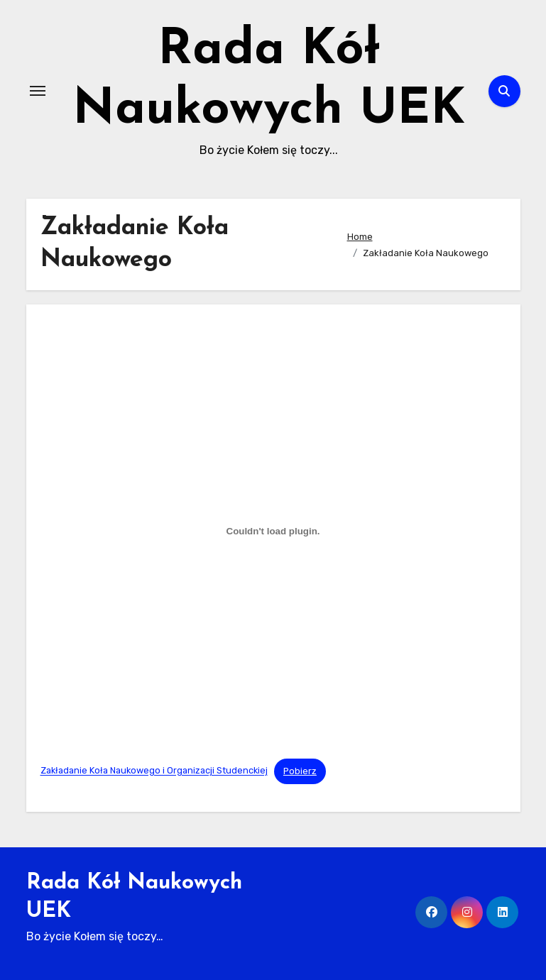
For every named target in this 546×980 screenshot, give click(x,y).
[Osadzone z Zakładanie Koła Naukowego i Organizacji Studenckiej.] (273, 532)
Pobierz (300, 771)
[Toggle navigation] (38, 91)
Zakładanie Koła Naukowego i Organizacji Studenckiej (154, 771)
